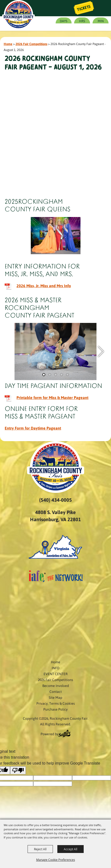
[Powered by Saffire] (64, 734)
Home (8, 44)
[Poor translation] (18, 770)
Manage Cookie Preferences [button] (56, 860)
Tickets (84, 8)
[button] (101, 351)
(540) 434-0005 (55, 500)
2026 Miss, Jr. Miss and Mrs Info (44, 286)
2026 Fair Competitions (31, 44)
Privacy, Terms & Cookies (56, 703)
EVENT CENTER (56, 674)
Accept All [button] (71, 849)
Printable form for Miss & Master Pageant (52, 397)
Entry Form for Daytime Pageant (33, 428)
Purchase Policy (55, 709)
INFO (55, 668)
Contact (56, 691)
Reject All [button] (40, 849)
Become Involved (56, 685)
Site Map (55, 697)
